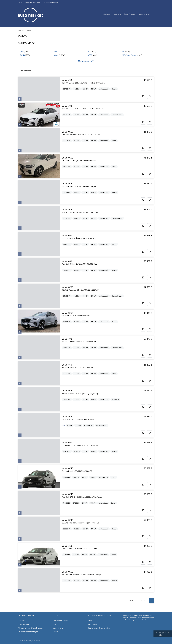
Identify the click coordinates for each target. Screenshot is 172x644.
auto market (36, 641)
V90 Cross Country (130, 55)
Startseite (107, 14)
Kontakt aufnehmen (33, 3)
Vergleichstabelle (165, 634)
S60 (22, 51)
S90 (56, 51)
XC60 (56, 55)
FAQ (54, 624)
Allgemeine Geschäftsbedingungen (31, 628)
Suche (90, 621)
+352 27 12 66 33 (51, 3)
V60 (89, 51)
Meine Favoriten (145, 14)
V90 (123, 51)
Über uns (117, 14)
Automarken (92, 624)
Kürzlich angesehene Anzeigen (99, 628)
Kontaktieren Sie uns (60, 621)
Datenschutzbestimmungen (28, 632)
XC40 (23, 55)
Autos (29, 30)
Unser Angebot (130, 14)
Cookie (55, 632)
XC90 (90, 55)
